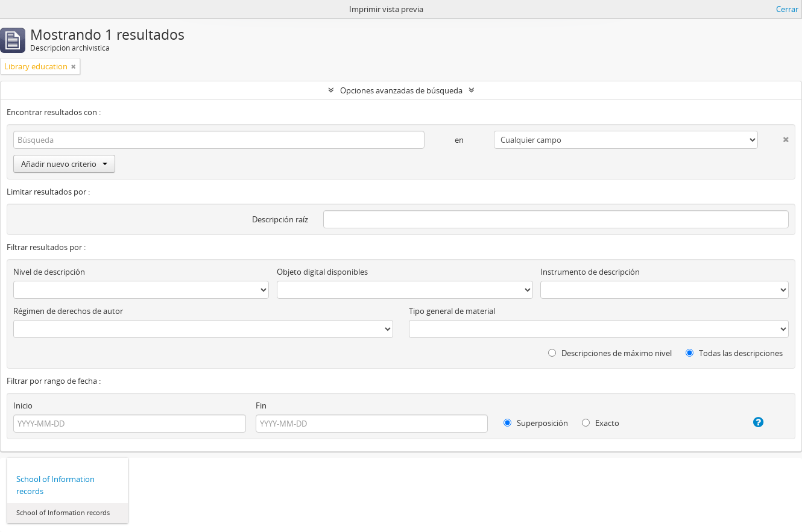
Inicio (23, 405)
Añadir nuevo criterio (64, 164)
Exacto (601, 423)
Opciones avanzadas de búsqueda (401, 90)
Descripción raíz (280, 219)
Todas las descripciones (734, 353)
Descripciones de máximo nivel (610, 353)
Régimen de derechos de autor (68, 311)
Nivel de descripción (49, 272)
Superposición (536, 423)
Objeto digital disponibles (322, 272)
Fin (261, 405)
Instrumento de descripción (590, 272)
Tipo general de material (452, 311)
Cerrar (787, 9)
